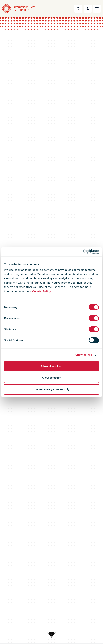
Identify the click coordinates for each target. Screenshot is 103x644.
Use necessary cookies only (51, 389)
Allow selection (51, 378)
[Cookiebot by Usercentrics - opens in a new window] (83, 252)
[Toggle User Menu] (88, 9)
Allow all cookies (52, 366)
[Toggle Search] (78, 9)
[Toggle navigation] (97, 9)
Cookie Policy (42, 291)
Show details (84, 355)
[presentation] (51, 635)
